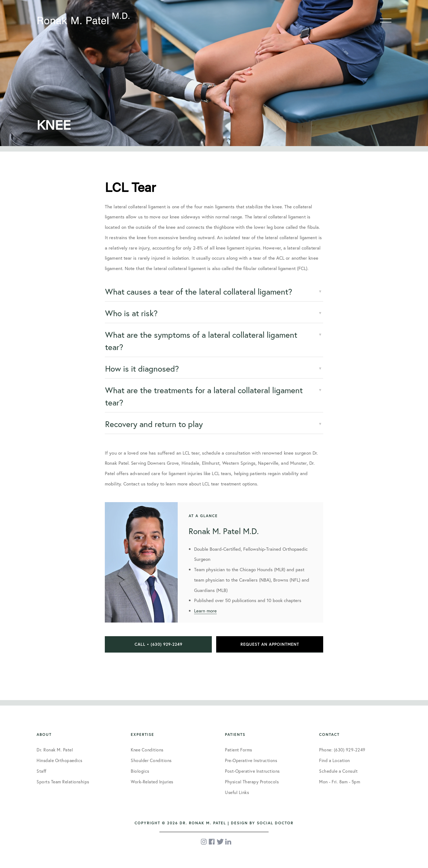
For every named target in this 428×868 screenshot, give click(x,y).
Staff (41, 771)
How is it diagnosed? (142, 368)
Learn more (205, 611)
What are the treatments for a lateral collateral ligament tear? (204, 396)
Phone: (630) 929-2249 (342, 750)
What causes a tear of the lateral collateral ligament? (199, 291)
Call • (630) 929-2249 (158, 644)
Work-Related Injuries (152, 782)
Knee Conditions (147, 750)
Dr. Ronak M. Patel (55, 750)
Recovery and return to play (154, 424)
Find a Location (335, 760)
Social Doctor (275, 823)
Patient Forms (239, 750)
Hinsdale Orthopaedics (60, 760)
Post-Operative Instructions (252, 771)
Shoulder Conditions (151, 760)
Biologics (140, 771)
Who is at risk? (131, 313)
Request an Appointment (270, 644)
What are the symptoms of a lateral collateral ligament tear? (201, 341)
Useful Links (237, 792)
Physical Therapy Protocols (252, 782)
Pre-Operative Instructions (251, 760)
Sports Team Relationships (63, 782)
